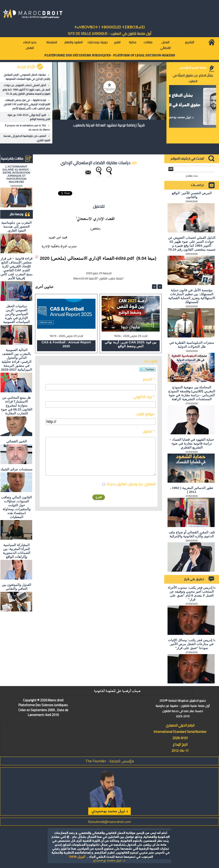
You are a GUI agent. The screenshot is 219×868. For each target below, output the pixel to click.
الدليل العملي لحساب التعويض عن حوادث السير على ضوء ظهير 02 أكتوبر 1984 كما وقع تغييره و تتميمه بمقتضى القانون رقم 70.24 (26, 89)
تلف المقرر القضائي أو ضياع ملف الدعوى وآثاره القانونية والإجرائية (192, 534)
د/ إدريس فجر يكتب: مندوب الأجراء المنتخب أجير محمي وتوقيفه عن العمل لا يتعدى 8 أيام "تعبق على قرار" (192, 593)
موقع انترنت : (146, 414)
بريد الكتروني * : (144, 397)
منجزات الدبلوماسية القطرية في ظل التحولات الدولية (192, 345)
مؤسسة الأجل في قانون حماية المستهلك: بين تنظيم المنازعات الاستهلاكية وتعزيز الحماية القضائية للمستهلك (192, 296)
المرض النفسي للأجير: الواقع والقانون (192, 195)
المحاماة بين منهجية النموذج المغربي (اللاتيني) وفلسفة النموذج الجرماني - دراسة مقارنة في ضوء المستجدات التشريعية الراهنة (192, 393)
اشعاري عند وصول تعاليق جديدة (131, 484)
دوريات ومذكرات (98, 42)
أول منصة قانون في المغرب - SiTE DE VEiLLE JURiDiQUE (110, 33)
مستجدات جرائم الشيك (16, 469)
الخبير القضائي (17, 441)
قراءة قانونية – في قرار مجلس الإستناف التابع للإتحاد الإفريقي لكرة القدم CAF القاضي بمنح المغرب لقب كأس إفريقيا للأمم (27, 104)
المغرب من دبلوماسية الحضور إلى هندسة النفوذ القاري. (27, 138)
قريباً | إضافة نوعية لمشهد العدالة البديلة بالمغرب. (109, 125)
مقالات (148, 42)
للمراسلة (52, 42)
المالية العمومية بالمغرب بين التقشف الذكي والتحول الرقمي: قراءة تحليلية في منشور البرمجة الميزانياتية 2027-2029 (16, 360)
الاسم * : (149, 379)
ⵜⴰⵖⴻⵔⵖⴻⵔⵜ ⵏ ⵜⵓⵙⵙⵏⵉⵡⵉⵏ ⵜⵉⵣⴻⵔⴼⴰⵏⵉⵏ (109, 27)
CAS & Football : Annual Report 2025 (66, 344)
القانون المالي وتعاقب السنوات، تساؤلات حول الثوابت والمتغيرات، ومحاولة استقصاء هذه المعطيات (16, 507)
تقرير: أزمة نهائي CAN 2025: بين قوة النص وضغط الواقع (29, 117)
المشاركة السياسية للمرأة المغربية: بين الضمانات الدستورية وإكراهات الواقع (17, 551)
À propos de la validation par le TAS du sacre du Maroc (27, 127)
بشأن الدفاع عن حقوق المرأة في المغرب (193, 78)
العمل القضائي (165, 45)
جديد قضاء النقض (30, 45)
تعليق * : (149, 431)
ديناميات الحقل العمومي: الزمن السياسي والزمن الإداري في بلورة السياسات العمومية (27, 77)
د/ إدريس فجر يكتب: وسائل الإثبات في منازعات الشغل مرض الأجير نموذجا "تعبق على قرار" (192, 644)
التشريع (190, 42)
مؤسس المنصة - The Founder (110, 761)
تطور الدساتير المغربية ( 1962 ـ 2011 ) (192, 490)
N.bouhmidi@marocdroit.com (109, 822)
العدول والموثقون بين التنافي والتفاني (16, 587)
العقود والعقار (73, 42)
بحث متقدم (192, 176)
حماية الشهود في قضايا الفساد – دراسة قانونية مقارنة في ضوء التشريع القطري (192, 443)
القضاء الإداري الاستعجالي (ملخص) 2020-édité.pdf (87, 258)
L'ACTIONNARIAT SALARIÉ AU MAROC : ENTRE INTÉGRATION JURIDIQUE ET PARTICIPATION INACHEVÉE (17, 174)
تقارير (117, 42)
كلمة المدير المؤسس (193, 68)
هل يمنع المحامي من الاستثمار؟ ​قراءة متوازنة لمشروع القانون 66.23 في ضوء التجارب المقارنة (17, 405)
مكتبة (132, 42)
